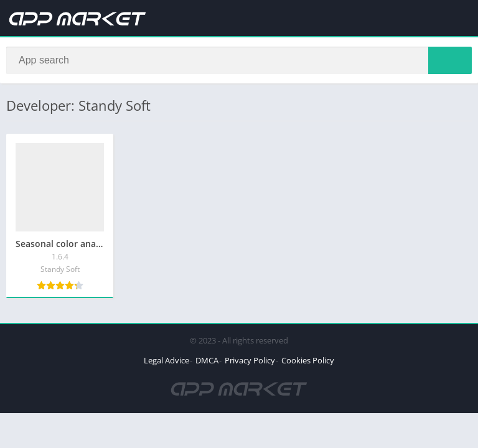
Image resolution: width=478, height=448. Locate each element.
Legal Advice (166, 360)
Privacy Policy (250, 360)
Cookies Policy (308, 360)
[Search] (239, 60)
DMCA (207, 360)
